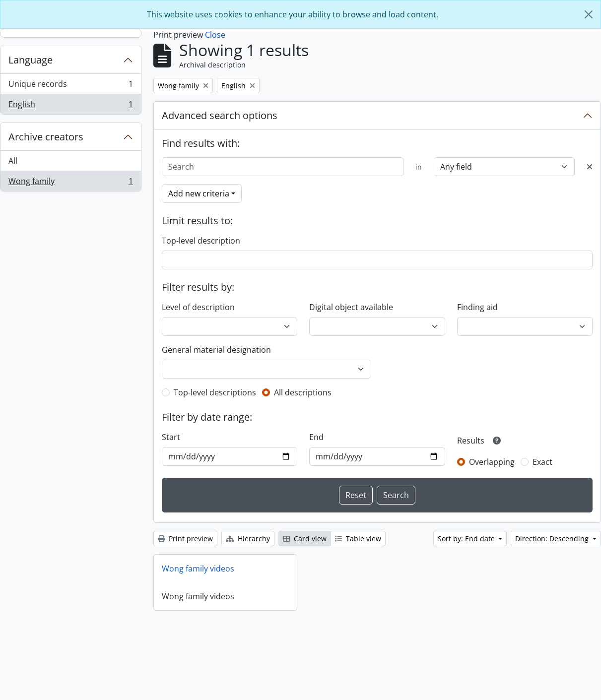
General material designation (216, 350)
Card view (305, 539)
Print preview (185, 539)
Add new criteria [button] (199, 193)
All (13, 161)
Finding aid (477, 307)
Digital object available (351, 307)
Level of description (198, 307)
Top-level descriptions (215, 392)
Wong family (70, 183)
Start (171, 437)
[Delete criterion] (590, 167)
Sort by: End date (467, 539)
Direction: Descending (553, 539)
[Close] (589, 14)
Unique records (70, 86)
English (70, 106)
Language (31, 60)
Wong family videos (198, 569)
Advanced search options (220, 115)
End (316, 437)
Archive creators (46, 137)
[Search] (283, 167)
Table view (358, 539)
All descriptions (303, 392)
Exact (542, 462)
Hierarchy (248, 539)
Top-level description (201, 241)
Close (215, 35)
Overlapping (492, 462)
